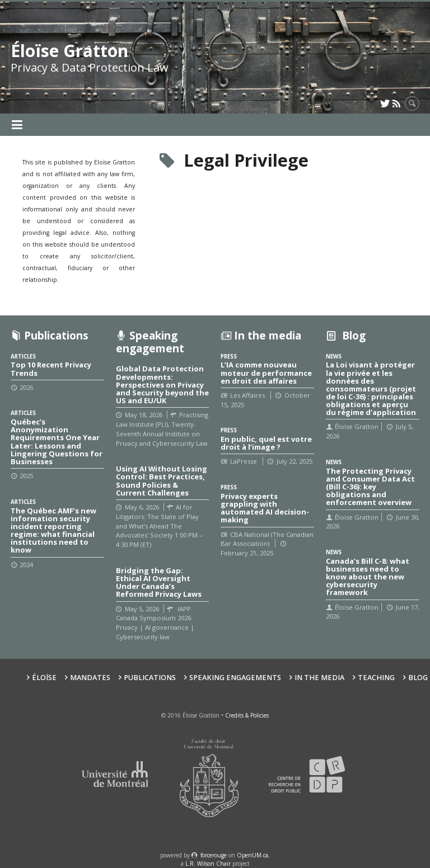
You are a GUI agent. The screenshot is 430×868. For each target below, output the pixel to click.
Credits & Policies (247, 715)
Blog (418, 678)
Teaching (376, 678)
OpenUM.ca (253, 855)
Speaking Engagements (235, 678)
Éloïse (44, 678)
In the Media (319, 678)
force (214, 855)
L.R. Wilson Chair (208, 864)
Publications (150, 678)
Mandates (90, 678)
